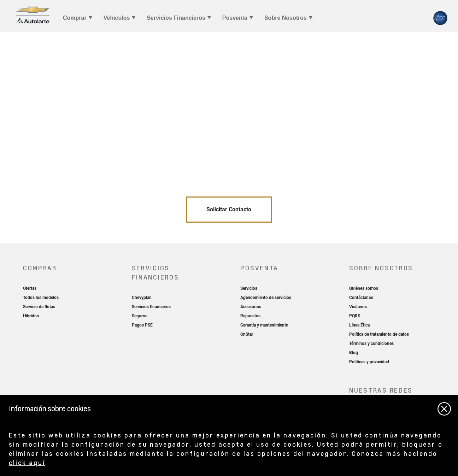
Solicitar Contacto (229, 209)
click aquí (27, 462)
